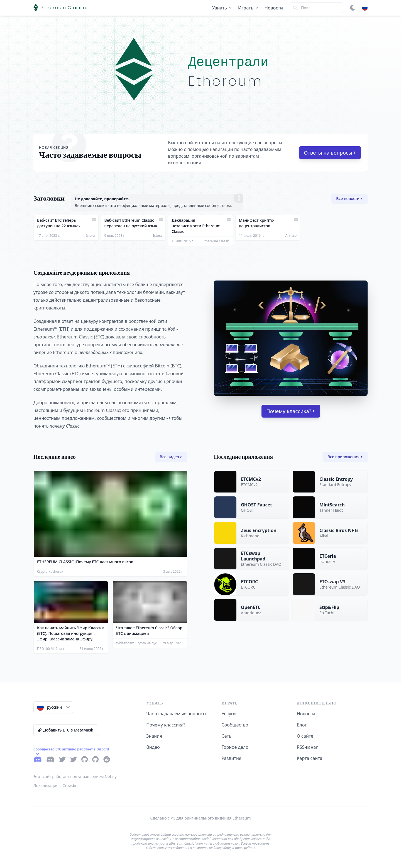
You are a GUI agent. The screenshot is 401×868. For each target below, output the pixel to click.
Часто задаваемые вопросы (176, 714)
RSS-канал (308, 747)
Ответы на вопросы (330, 153)
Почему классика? (290, 411)
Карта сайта (310, 758)
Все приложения (345, 457)
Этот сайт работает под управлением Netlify (75, 776)
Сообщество (235, 725)
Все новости (349, 198)
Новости (274, 8)
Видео (153, 747)
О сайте (305, 736)
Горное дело (235, 747)
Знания (154, 736)
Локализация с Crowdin (56, 785)
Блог (302, 725)
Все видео (171, 457)
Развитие (232, 758)
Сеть (227, 736)
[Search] (316, 8)
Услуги (229, 714)
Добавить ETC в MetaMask (66, 730)
